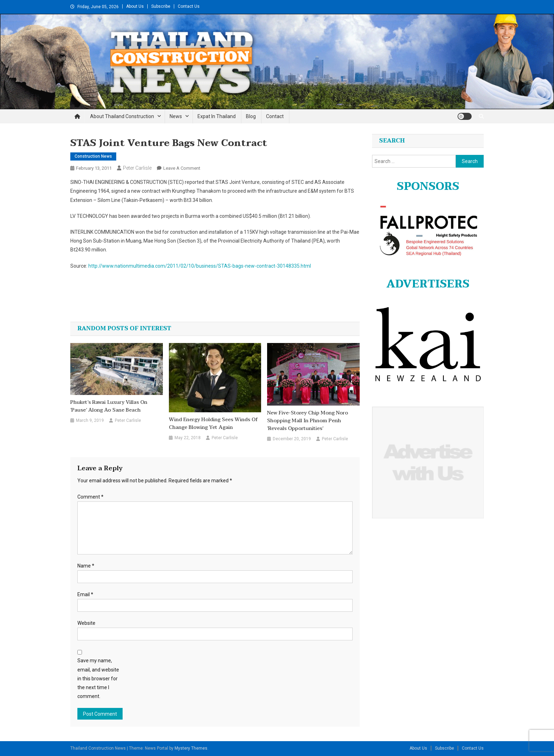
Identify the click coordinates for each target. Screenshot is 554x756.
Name (86, 566)
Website (86, 623)
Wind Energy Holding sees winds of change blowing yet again (213, 424)
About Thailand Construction (122, 116)
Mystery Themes (191, 748)
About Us (135, 6)
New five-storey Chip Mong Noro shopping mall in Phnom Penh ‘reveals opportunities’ (308, 421)
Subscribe (161, 6)
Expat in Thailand (217, 116)
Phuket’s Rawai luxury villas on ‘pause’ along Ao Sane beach (109, 406)
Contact (275, 116)
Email (85, 594)
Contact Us (189, 6)
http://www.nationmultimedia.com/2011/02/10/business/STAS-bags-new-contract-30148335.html (200, 266)
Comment (90, 497)
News (176, 116)
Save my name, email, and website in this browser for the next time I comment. (98, 678)
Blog (251, 116)
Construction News (93, 156)
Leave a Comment (182, 168)
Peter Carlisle (137, 168)
